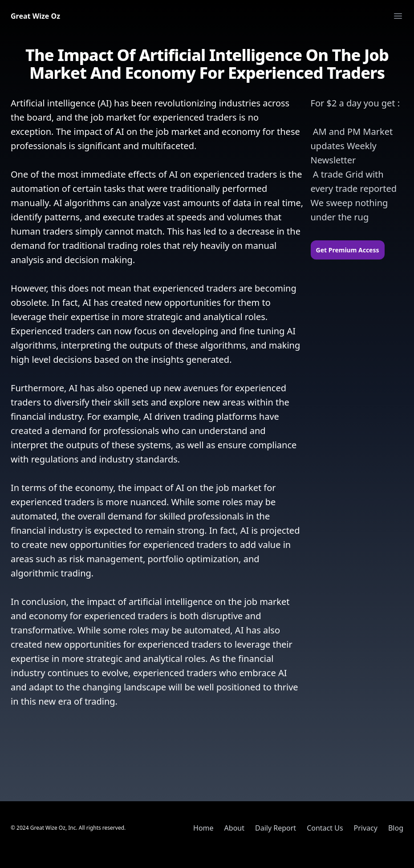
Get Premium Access (348, 250)
